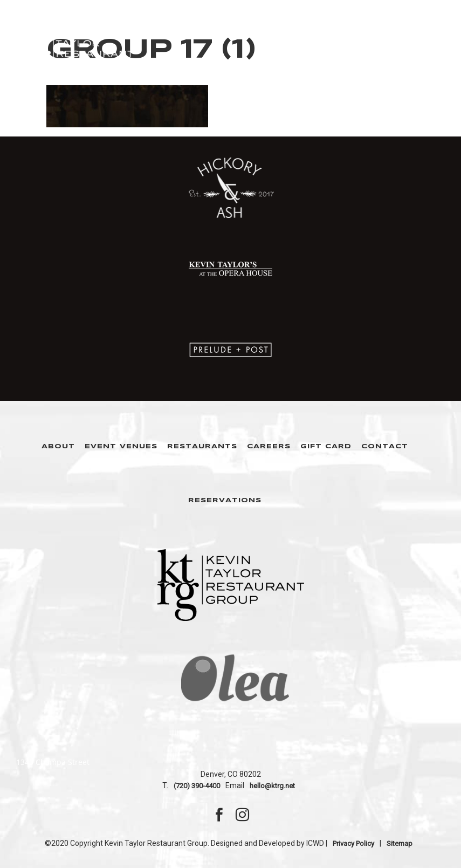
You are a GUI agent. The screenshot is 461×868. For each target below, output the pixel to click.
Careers (269, 446)
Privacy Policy (353, 843)
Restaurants (202, 446)
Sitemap (400, 843)
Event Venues (121, 446)
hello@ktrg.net (272, 786)
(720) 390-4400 (197, 786)
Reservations (225, 500)
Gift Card (326, 446)
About (58, 446)
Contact (385, 446)
